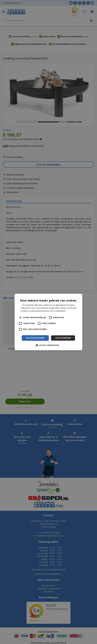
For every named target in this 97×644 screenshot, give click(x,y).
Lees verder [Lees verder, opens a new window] (71, 311)
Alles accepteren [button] (35, 338)
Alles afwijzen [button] (63, 338)
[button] (48, 345)
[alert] (48, 322)
